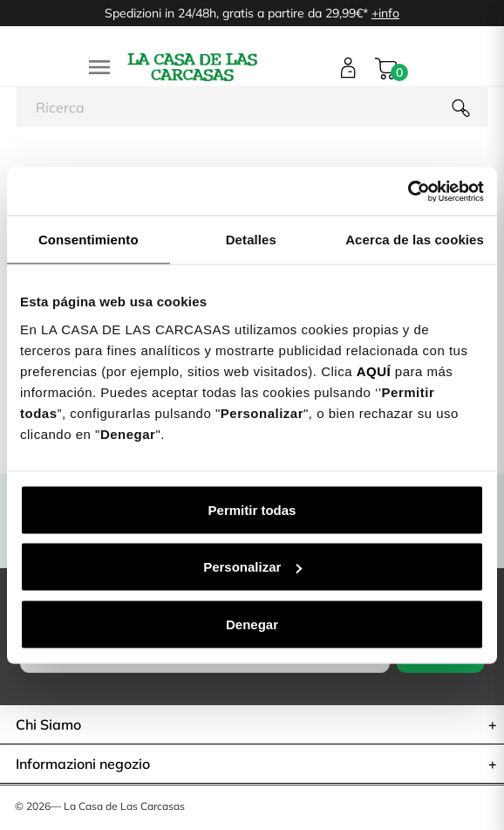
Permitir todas (252, 509)
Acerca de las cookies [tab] (415, 240)
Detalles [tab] (251, 240)
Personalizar (252, 567)
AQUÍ (374, 370)
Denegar (252, 624)
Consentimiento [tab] (89, 240)
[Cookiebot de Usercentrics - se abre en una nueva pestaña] (408, 191)
